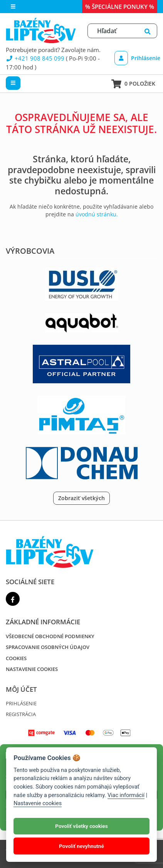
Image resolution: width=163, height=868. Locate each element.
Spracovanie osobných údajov (48, 647)
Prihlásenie (134, 58)
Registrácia (21, 714)
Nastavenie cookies (32, 669)
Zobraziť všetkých (81, 498)
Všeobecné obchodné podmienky (50, 636)
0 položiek (133, 84)
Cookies (16, 658)
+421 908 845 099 (35, 58)
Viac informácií (126, 795)
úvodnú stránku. (97, 214)
